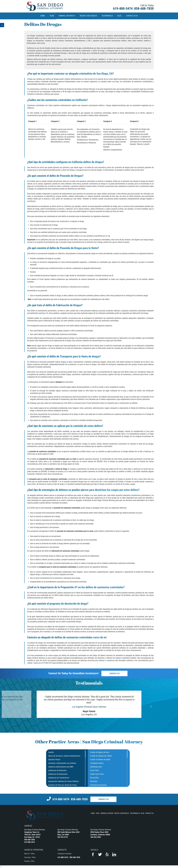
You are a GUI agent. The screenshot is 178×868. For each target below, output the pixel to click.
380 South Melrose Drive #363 (68, 832)
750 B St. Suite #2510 (32, 835)
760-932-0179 (63, 837)
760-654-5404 (96, 837)
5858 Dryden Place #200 (99, 832)
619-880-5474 (123, 9)
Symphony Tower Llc (32, 832)
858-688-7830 (144, 9)
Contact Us (114, 673)
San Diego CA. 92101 (32, 837)
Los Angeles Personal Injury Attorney (89, 707)
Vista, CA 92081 (63, 835)
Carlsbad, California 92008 (100, 835)
